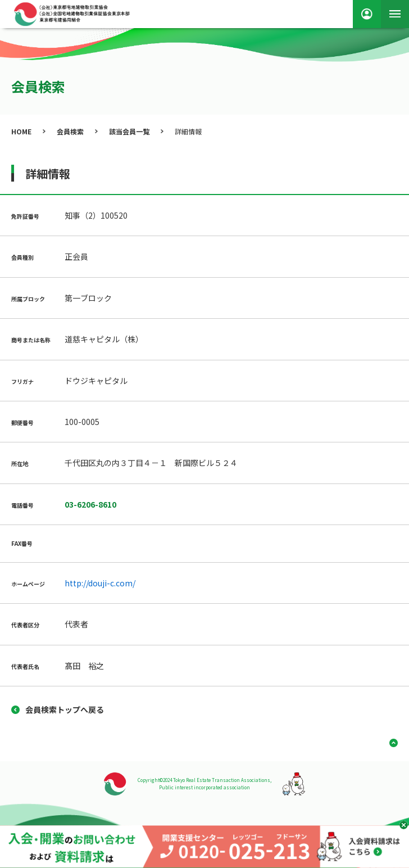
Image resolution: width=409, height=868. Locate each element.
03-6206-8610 (90, 504)
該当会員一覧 (129, 131)
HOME (21, 131)
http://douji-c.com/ (100, 583)
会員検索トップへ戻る (65, 709)
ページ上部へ (389, 743)
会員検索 (70, 131)
